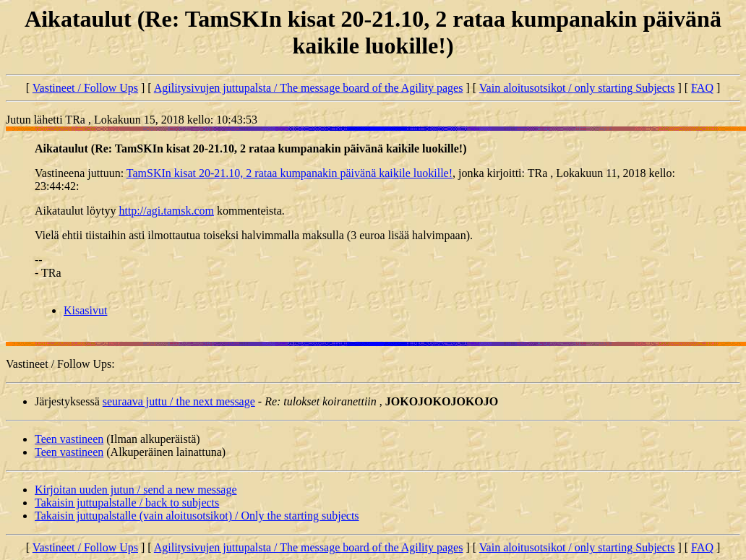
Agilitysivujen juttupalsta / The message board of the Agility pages (309, 88)
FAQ (702, 88)
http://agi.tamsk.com (166, 211)
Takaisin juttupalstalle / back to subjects (127, 503)
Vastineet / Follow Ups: (60, 364)
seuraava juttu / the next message (179, 401)
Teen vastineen (69, 439)
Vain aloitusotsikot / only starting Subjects (577, 88)
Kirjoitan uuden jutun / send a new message (136, 490)
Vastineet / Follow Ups (85, 88)
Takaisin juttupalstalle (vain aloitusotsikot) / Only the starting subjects (197, 516)
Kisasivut (85, 310)
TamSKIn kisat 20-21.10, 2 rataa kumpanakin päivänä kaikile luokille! (290, 173)
